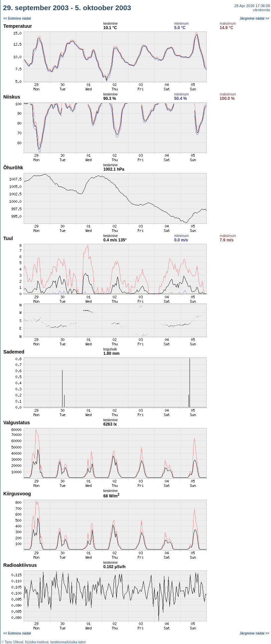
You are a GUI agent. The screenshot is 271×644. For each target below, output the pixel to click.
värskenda (261, 10)
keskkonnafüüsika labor (68, 642)
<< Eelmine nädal (17, 18)
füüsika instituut (37, 642)
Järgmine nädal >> (254, 18)
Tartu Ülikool (14, 642)
